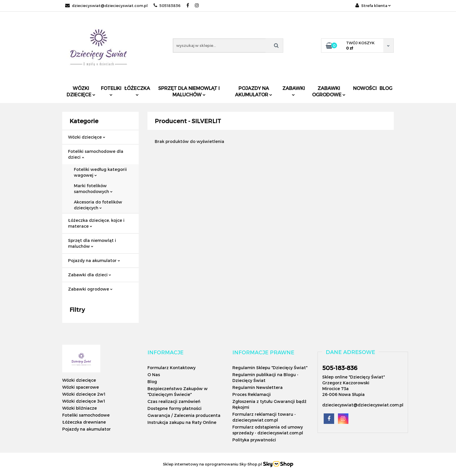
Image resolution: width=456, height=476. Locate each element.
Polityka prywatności (254, 440)
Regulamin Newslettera (258, 387)
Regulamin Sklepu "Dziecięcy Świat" (270, 368)
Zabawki (294, 91)
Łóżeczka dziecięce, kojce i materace (96, 223)
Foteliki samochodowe (86, 415)
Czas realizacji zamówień (174, 401)
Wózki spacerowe (81, 387)
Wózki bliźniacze (80, 408)
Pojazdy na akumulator (254, 91)
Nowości (365, 88)
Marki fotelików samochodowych (93, 189)
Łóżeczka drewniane (84, 422)
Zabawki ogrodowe (329, 91)
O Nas (154, 375)
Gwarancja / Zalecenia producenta (184, 415)
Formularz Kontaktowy (171, 368)
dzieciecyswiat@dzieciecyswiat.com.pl (106, 6)
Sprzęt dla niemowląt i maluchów (189, 91)
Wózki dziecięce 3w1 (84, 401)
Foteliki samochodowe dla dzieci (96, 154)
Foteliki (111, 91)
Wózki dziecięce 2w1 (84, 394)
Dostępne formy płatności (174, 408)
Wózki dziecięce (81, 91)
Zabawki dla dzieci (90, 275)
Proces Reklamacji (252, 394)
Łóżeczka (137, 91)
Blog (386, 88)
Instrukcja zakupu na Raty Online (182, 422)
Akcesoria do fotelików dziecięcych (98, 205)
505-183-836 (340, 368)
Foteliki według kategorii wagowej (100, 172)
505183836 (167, 6)
